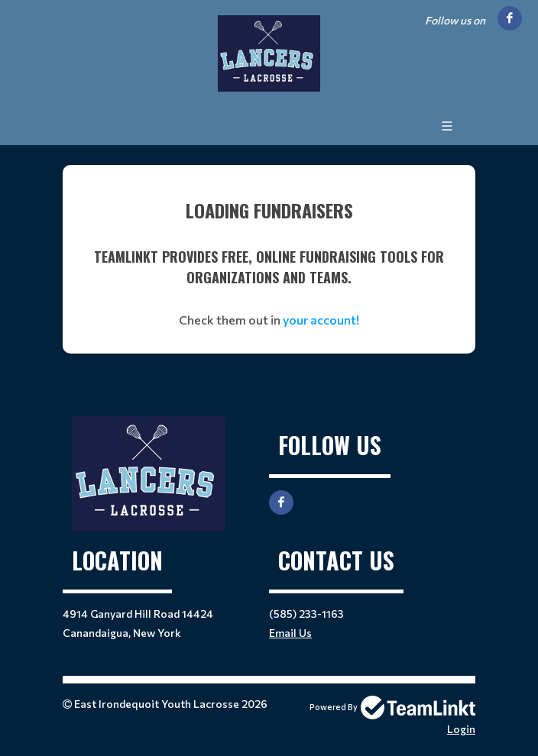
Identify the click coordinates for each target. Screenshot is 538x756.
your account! (321, 320)
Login (461, 729)
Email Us (290, 633)
